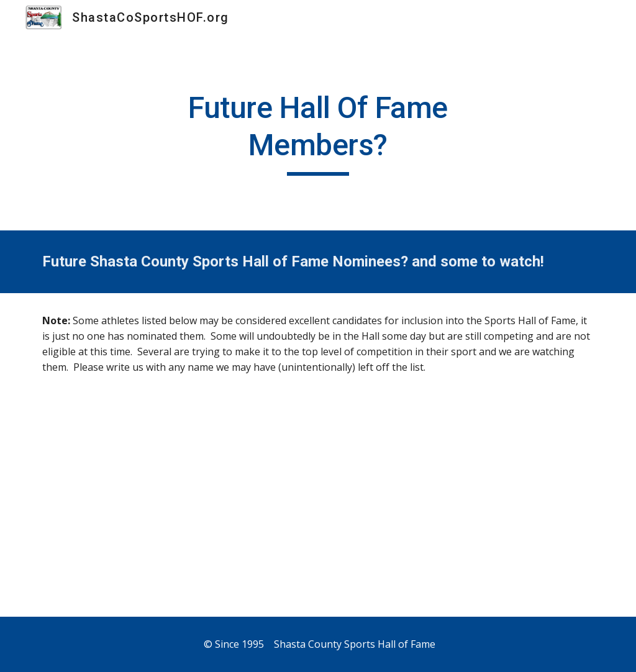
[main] (318, 133)
